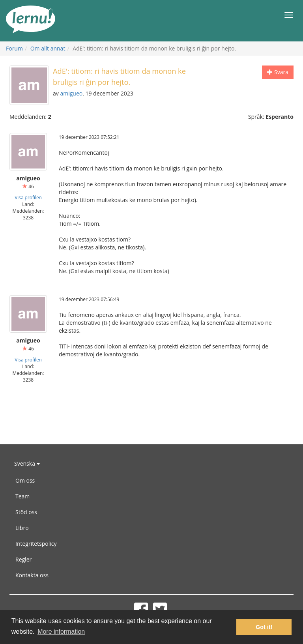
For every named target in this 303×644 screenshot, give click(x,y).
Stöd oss (26, 512)
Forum (14, 48)
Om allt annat (48, 48)
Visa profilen (28, 197)
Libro (22, 528)
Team (22, 496)
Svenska (27, 463)
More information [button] (61, 632)
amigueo (71, 93)
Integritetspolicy (36, 544)
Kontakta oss (32, 575)
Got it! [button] (264, 627)
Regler (23, 559)
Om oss (25, 480)
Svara (278, 72)
